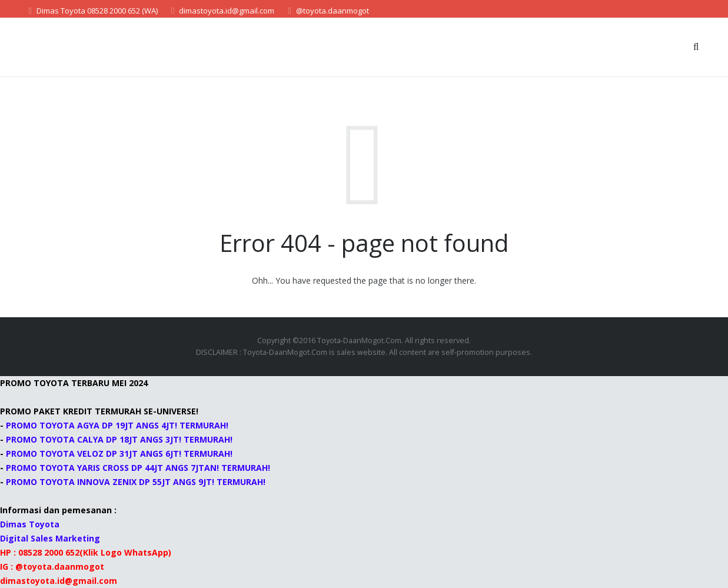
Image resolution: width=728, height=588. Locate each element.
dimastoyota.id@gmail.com (227, 11)
